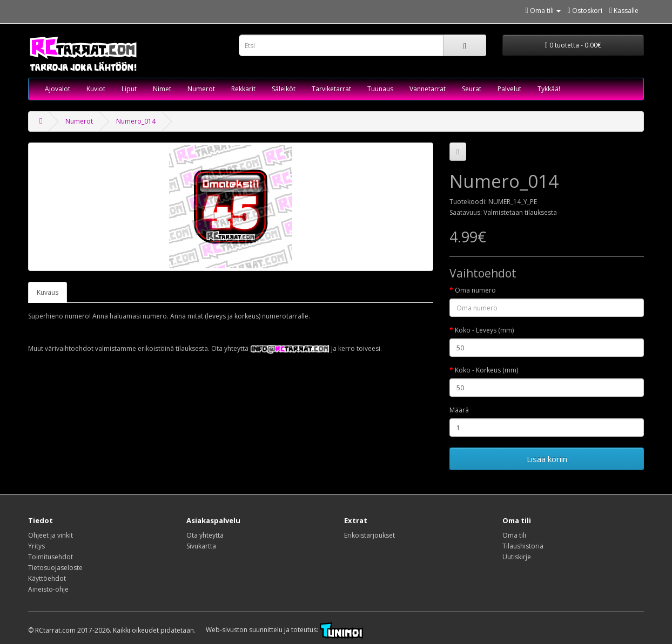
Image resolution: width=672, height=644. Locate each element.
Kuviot (96, 89)
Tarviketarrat (331, 89)
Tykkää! (549, 89)
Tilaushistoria (523, 546)
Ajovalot (58, 89)
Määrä (459, 410)
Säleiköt (284, 89)
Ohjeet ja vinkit (51, 535)
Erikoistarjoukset (369, 535)
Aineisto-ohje (48, 589)
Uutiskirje (517, 557)
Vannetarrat (428, 89)
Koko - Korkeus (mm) (486, 370)
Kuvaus (48, 292)
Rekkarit (243, 89)
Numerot (201, 89)
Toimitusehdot (51, 557)
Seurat (472, 89)
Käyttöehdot (47, 578)
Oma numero (475, 290)
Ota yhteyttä (205, 535)
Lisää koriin (547, 459)
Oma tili (514, 535)
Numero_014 (136, 121)
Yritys (36, 546)
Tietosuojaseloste (55, 568)
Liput (129, 89)
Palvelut (509, 89)
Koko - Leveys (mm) (484, 330)
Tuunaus (380, 89)
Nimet (162, 89)
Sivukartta (201, 546)
